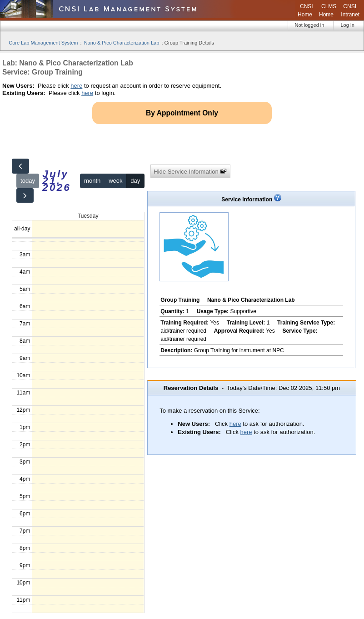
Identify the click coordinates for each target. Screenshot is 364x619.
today (28, 181)
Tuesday (88, 216)
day (135, 181)
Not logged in (310, 25)
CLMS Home (328, 10)
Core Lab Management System (43, 43)
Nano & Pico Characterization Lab (122, 43)
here (76, 86)
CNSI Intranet (350, 10)
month (92, 181)
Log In (347, 25)
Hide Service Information (190, 172)
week (115, 181)
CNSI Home (305, 10)
